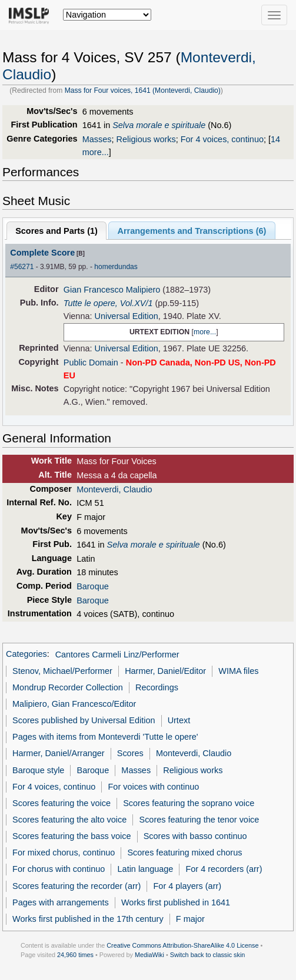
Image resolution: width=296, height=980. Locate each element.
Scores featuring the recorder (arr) (77, 886)
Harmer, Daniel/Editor (165, 671)
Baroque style (38, 770)
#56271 (22, 267)
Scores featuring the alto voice (69, 820)
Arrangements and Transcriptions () (192, 231)
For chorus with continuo (59, 869)
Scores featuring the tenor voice (199, 820)
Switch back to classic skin (208, 955)
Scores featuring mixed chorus (184, 853)
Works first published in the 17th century (88, 919)
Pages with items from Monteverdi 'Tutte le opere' (105, 737)
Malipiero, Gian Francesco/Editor (74, 704)
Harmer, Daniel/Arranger (58, 753)
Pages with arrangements (61, 902)
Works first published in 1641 (176, 902)
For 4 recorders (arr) (224, 869)
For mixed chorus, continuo (64, 853)
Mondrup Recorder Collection (68, 687)
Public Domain (91, 363)
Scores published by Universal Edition (84, 720)
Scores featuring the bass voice (71, 836)
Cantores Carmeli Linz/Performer (117, 655)
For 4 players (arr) (188, 886)
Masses (97, 139)
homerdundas (116, 267)
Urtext (179, 720)
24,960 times (75, 955)
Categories (26, 655)
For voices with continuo (154, 787)
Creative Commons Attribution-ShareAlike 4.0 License (182, 945)
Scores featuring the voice (61, 803)
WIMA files (238, 671)
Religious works (146, 139)
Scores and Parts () (56, 231)
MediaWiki (149, 955)
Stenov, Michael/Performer (62, 671)
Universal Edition (126, 316)
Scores (130, 753)
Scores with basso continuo (195, 836)
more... (205, 332)
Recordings (157, 687)
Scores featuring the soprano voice (189, 803)
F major (190, 919)
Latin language (146, 869)
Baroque (93, 586)
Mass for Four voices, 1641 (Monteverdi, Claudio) (143, 90)
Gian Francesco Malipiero (112, 290)
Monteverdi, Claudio (114, 489)
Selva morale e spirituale (159, 125)
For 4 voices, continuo (222, 139)
